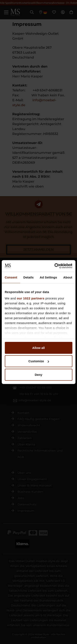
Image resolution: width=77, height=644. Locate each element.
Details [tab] (29, 277)
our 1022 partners (31, 298)
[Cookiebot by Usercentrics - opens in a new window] (55, 266)
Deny (38, 374)
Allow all (38, 348)
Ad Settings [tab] (48, 277)
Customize (39, 361)
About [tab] (68, 277)
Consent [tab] (11, 277)
